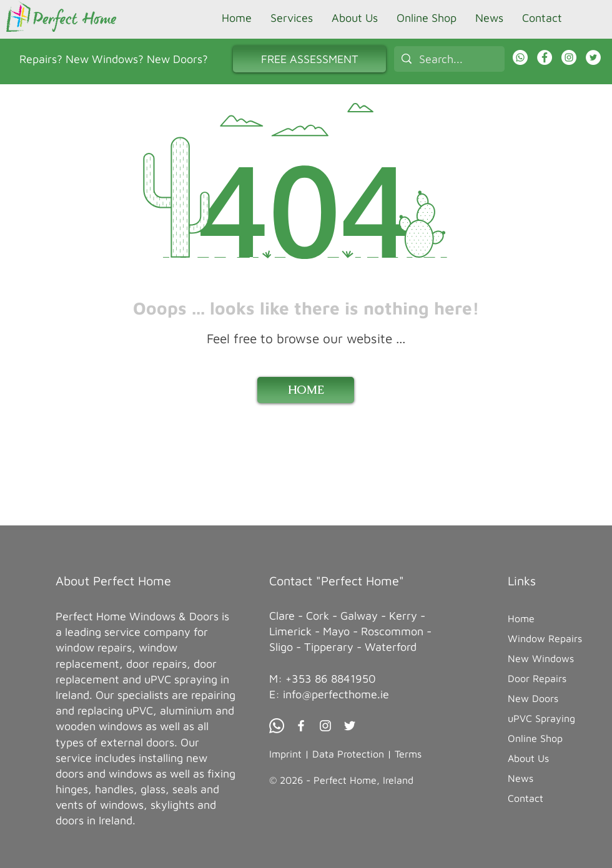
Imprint (285, 754)
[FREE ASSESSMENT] (309, 59)
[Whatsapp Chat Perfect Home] (277, 726)
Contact (526, 798)
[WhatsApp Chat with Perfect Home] (520, 57)
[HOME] (306, 390)
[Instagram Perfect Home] (569, 57)
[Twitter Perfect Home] (350, 726)
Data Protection (348, 754)
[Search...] (449, 59)
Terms (408, 754)
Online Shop (535, 738)
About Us (528, 758)
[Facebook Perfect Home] (545, 57)
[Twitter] (593, 57)
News (521, 778)
